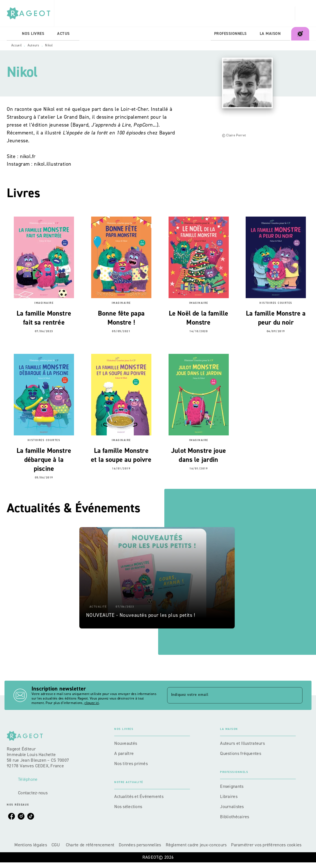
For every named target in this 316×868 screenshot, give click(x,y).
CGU (56, 845)
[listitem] (12, 816)
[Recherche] (302, 14)
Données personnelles (140, 845)
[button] (157, 578)
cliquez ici (92, 703)
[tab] (13, 34)
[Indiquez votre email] (228, 695)
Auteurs (33, 45)
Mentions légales (31, 845)
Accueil (16, 45)
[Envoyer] (296, 695)
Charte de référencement (90, 845)
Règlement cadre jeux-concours (196, 845)
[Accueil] (30, 13)
